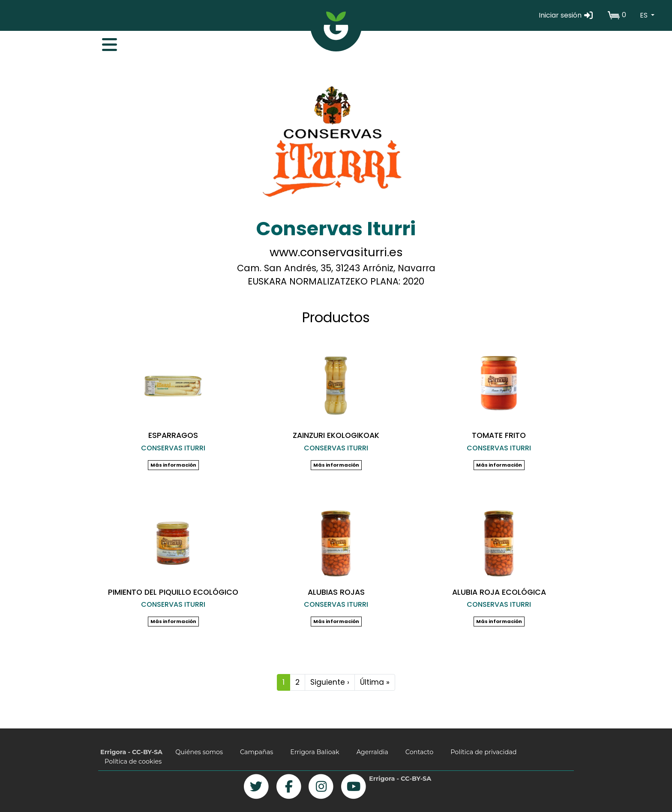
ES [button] (645, 15)
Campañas (256, 752)
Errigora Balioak (315, 752)
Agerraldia (372, 752)
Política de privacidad (483, 752)
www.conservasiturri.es (336, 252)
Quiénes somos (199, 752)
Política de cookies (133, 761)
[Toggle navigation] (105, 42)
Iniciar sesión (566, 15)
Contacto (419, 752)
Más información (173, 465)
